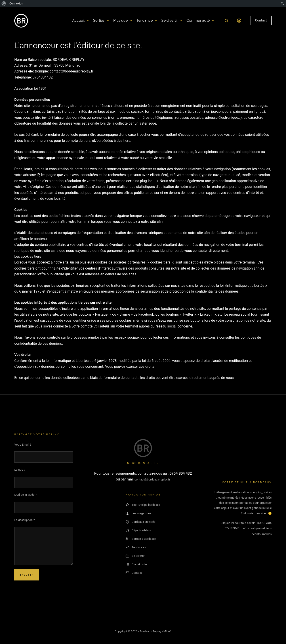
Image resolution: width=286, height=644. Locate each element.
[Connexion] (239, 21)
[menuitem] (4, 4)
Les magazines (138, 513)
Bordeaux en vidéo (141, 522)
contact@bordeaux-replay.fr (152, 479)
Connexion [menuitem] (16, 3)
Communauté (200, 21)
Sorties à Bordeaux (141, 539)
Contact (261, 20)
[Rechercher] (226, 21)
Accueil (80, 21)
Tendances (136, 547)
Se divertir (172, 21)
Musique (123, 21)
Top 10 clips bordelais (143, 505)
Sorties (101, 21)
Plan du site (136, 564)
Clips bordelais (138, 530)
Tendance (147, 21)
